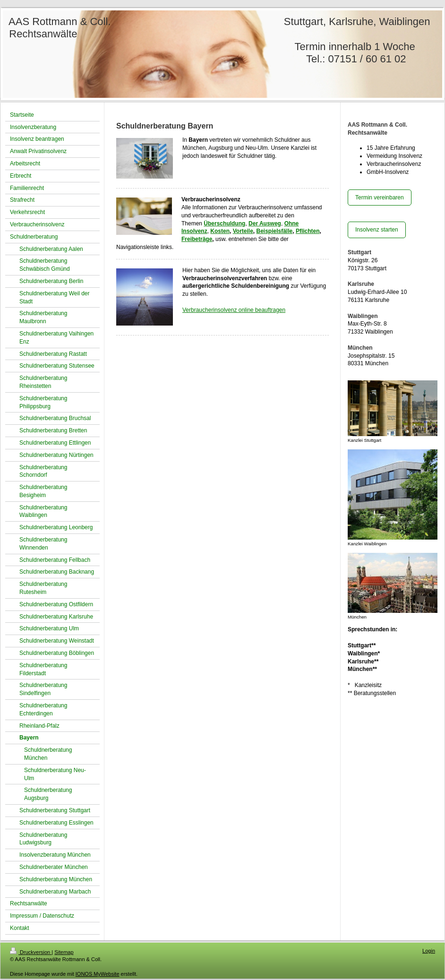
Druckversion (31, 952)
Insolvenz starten (377, 230)
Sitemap (64, 952)
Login (429, 951)
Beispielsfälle (275, 231)
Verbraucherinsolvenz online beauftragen (234, 310)
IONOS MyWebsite (98, 974)
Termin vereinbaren (380, 198)
